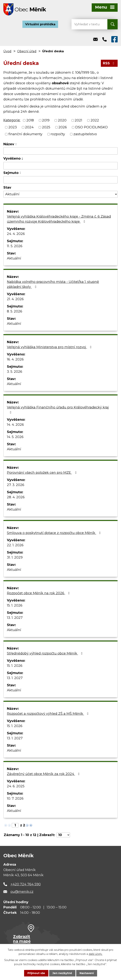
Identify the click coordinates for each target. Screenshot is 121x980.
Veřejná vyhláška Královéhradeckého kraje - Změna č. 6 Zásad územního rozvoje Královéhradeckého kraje (59, 219)
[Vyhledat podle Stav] (60, 194)
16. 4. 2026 (15, 359)
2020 (62, 120)
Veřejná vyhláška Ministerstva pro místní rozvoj (50, 347)
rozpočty (58, 134)
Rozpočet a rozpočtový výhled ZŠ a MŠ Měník (48, 714)
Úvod (7, 51)
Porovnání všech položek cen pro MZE (42, 473)
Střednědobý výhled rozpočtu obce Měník (45, 653)
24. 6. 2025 (16, 786)
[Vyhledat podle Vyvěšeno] (60, 166)
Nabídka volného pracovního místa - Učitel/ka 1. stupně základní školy (53, 284)
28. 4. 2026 (16, 497)
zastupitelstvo (85, 134)
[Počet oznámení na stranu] (63, 835)
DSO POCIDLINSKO (91, 127)
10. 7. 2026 (15, 798)
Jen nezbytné (62, 973)
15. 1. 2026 (15, 605)
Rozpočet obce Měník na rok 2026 (39, 593)
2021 (78, 120)
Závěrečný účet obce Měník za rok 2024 (44, 774)
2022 (95, 120)
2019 (46, 120)
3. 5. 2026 (15, 372)
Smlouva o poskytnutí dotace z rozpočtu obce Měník (55, 533)
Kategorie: (12, 120)
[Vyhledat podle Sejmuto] (60, 180)
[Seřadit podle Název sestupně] (16, 145)
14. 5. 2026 (15, 437)
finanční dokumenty (25, 134)
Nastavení (87, 973)
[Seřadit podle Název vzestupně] (16, 143)
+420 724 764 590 (26, 884)
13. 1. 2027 (15, 618)
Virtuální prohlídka (40, 24)
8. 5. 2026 (15, 311)
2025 (46, 127)
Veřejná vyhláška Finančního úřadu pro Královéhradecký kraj (58, 410)
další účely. (96, 954)
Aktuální (14, 258)
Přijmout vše (36, 973)
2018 (30, 120)
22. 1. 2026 (15, 545)
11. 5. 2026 (15, 246)
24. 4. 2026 (16, 234)
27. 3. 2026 (16, 485)
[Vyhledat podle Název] (60, 151)
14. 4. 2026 (15, 425)
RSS (109, 63)
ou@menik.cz (22, 892)
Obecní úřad (27, 51)
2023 (13, 127)
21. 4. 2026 (15, 299)
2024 (29, 127)
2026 (63, 127)
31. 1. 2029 (15, 557)
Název (9, 144)
